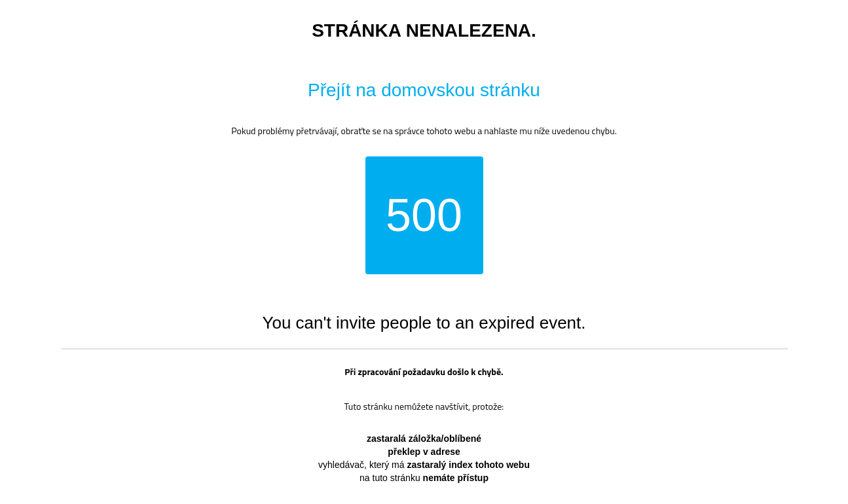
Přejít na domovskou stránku (424, 90)
